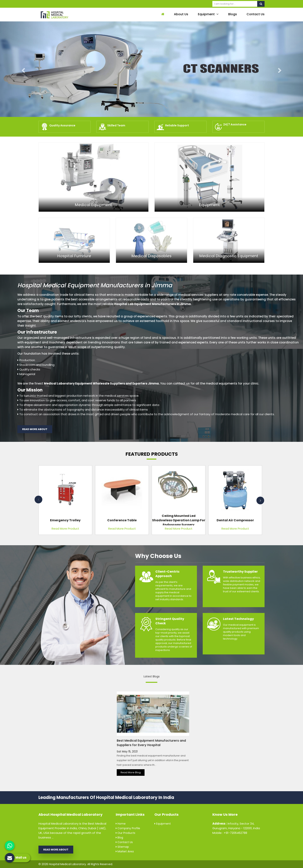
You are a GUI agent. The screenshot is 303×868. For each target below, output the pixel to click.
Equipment (208, 14)
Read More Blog (131, 772)
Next (260, 500)
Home (121, 824)
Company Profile (128, 828)
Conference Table (122, 520)
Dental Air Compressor (235, 520)
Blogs (233, 14)
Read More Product (65, 529)
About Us (181, 14)
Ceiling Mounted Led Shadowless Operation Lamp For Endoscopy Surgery (179, 520)
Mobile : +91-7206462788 (230, 833)
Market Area (125, 851)
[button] (23, 69)
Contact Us (256, 14)
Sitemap (122, 847)
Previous (38, 500)
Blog (119, 838)
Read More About (35, 429)
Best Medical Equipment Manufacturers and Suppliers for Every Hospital (151, 743)
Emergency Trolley (65, 520)
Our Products (126, 833)
